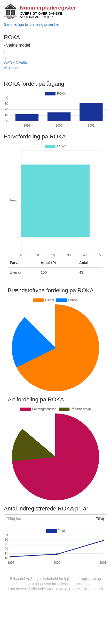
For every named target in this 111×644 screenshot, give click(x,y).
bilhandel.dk (94, 589)
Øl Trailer (11, 68)
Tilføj (100, 519)
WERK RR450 (15, 63)
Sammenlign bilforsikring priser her (32, 24)
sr (5, 58)
